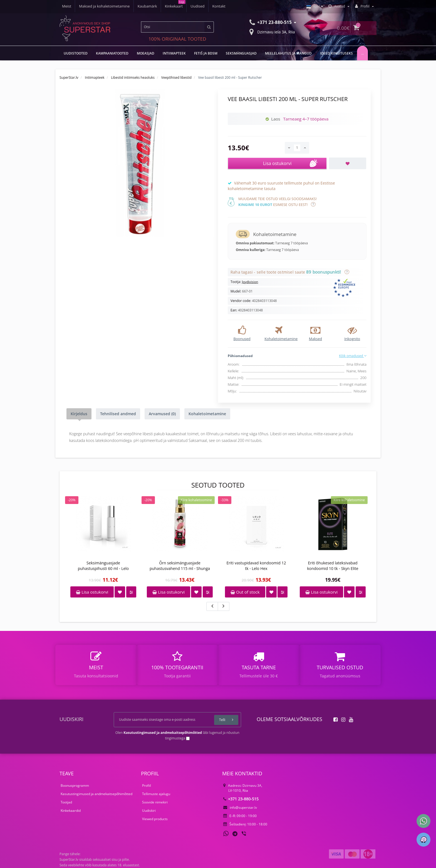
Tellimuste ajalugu (156, 794)
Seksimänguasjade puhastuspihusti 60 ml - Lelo (103, 566)
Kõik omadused (353, 356)
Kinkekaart (174, 6)
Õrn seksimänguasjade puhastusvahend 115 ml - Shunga (180, 566)
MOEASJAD (146, 53)
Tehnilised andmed (118, 414)
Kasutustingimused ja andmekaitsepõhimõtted (96, 794)
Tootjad (66, 802)
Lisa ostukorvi (92, 592)
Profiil (147, 785)
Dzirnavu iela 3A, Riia (272, 31)
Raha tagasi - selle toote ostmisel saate (289, 272)
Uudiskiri (149, 811)
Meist (67, 6)
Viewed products (155, 819)
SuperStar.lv (69, 78)
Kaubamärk (147, 6)
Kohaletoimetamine (207, 414)
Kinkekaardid (71, 811)
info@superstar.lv (240, 807)
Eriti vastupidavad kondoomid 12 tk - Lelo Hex (256, 566)
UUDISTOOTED (76, 53)
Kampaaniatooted (112, 53)
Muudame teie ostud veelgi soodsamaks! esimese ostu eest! (278, 202)
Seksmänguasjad (241, 53)
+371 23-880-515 (241, 799)
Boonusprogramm (75, 785)
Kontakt (219, 6)
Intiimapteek (174, 53)
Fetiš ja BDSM (206, 53)
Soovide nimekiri (155, 802)
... (362, 53)
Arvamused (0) (162, 414)
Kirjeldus (79, 414)
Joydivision (250, 282)
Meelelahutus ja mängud (288, 53)
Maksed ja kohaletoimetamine (104, 6)
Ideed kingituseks (336, 53)
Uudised (197, 6)
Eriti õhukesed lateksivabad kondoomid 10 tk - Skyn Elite (333, 566)
